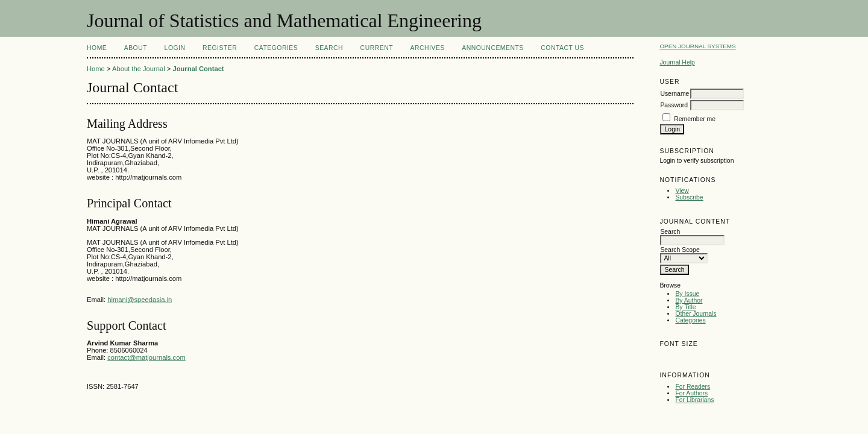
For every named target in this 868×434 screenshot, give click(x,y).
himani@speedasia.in (140, 300)
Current (377, 48)
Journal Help (677, 62)
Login (175, 48)
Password (674, 105)
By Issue (687, 294)
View (682, 191)
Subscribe (689, 197)
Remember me (695, 119)
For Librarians (694, 400)
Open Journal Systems (697, 46)
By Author (689, 300)
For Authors (691, 393)
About (136, 48)
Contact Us (562, 48)
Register (220, 48)
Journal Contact (198, 69)
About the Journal (139, 69)
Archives (428, 48)
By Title (685, 307)
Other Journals (696, 314)
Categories (690, 320)
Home (97, 48)
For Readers (693, 387)
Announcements (493, 48)
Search (329, 48)
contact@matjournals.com (146, 357)
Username (675, 94)
